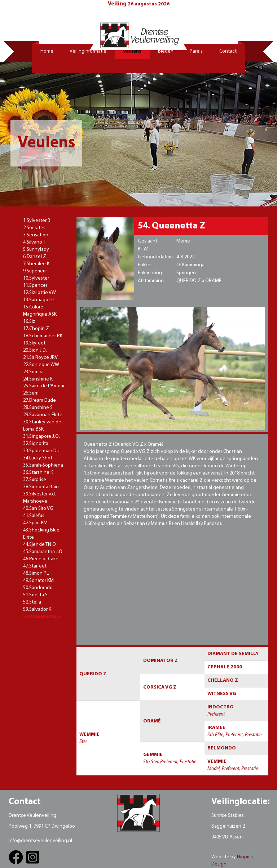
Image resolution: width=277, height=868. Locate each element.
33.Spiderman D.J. (42, 451)
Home (47, 51)
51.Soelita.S (35, 595)
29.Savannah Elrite (43, 415)
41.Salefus (34, 516)
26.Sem (31, 393)
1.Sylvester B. (37, 221)
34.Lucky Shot (38, 458)
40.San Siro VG (38, 509)
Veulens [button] (132, 51)
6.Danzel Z (35, 257)
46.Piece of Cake (41, 559)
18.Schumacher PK (43, 336)
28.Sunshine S (38, 408)
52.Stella (32, 602)
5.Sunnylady (36, 250)
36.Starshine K (38, 473)
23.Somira (33, 372)
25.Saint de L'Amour (44, 386)
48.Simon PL (36, 573)
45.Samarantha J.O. (43, 552)
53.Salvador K (37, 609)
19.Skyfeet (34, 343)
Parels (196, 51)
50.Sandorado (38, 588)
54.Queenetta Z (42, 617)
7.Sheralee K (36, 264)
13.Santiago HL (39, 300)
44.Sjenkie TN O (39, 545)
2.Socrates (34, 228)
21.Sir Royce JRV (40, 358)
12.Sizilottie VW (39, 293)
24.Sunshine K (38, 379)
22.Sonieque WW (41, 365)
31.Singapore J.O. (41, 437)
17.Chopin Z (36, 329)
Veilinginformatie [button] (88, 51)
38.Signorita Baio (41, 487)
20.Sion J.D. (35, 350)
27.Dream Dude (39, 400)
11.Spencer (35, 286)
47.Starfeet (35, 566)
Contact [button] (228, 51)
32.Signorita (36, 444)
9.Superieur (35, 271)
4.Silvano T (34, 242)
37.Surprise (35, 480)
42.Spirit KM (35, 523)
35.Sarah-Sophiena (43, 465)
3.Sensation (36, 235)
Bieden (166, 51)
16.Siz (29, 322)
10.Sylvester (36, 278)
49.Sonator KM (38, 581)
